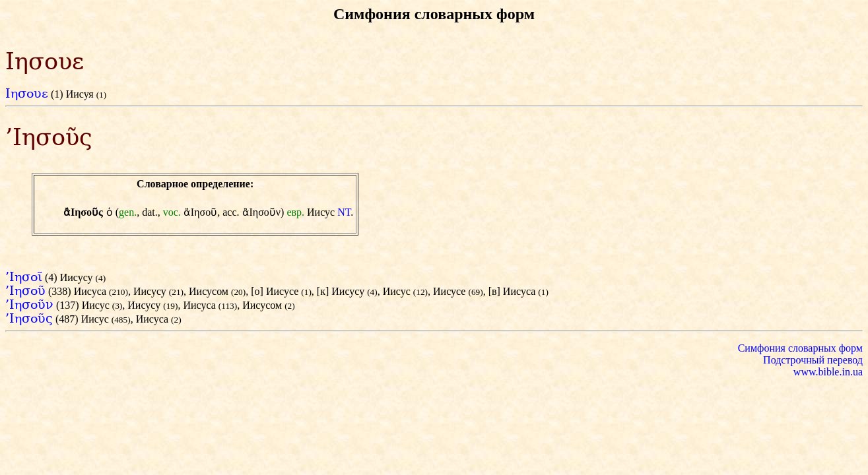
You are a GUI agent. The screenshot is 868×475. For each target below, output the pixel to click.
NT (344, 212)
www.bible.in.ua (828, 372)
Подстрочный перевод (813, 360)
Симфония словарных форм (800, 348)
